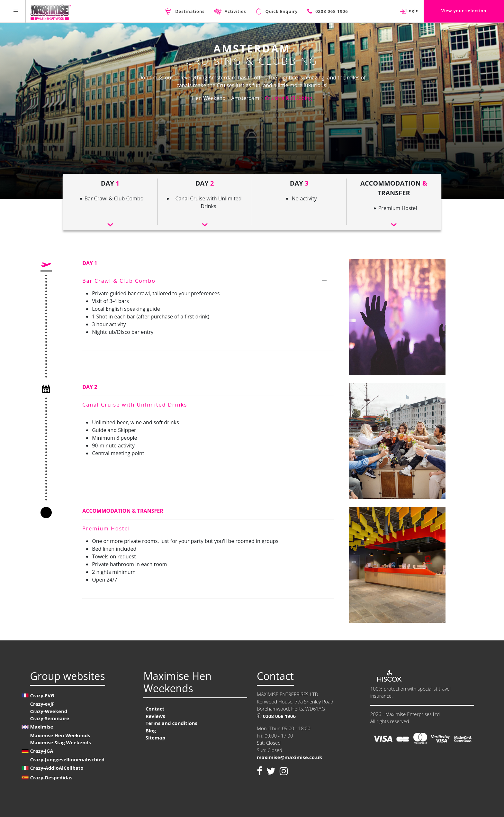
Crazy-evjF (42, 704)
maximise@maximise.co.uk (290, 757)
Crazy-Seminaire (50, 718)
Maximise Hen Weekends (60, 735)
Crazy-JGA (41, 751)
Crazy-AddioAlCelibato (57, 768)
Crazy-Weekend (49, 711)
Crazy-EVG (42, 695)
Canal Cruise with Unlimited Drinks (135, 405)
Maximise (41, 727)
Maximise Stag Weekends (60, 742)
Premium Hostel (106, 528)
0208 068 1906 (276, 716)
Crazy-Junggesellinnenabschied (67, 759)
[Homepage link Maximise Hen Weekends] (51, 11)
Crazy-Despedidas (51, 777)
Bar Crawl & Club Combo (119, 281)
